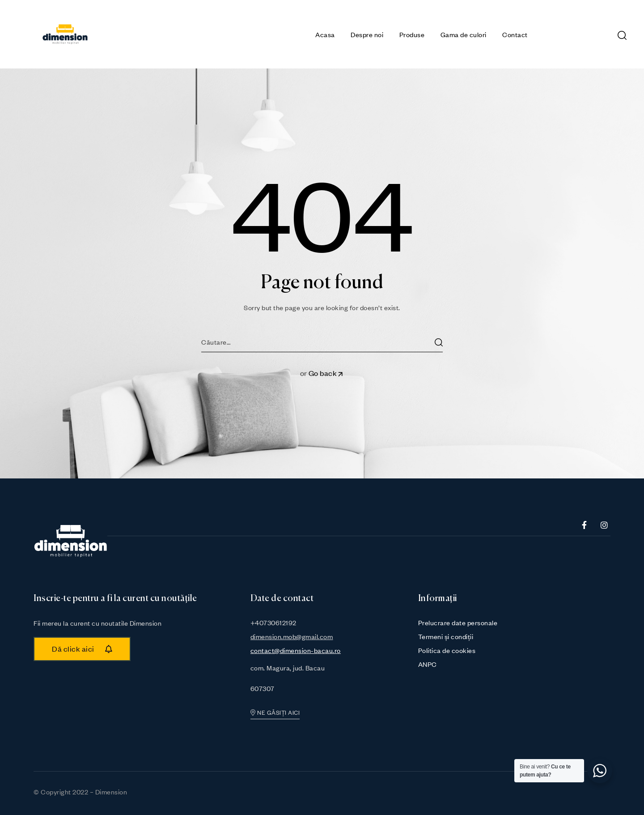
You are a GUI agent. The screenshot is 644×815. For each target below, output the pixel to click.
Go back (326, 373)
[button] (82, 649)
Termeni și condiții (446, 636)
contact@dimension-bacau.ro (296, 650)
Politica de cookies (447, 650)
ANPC (428, 664)
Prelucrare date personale (458, 623)
